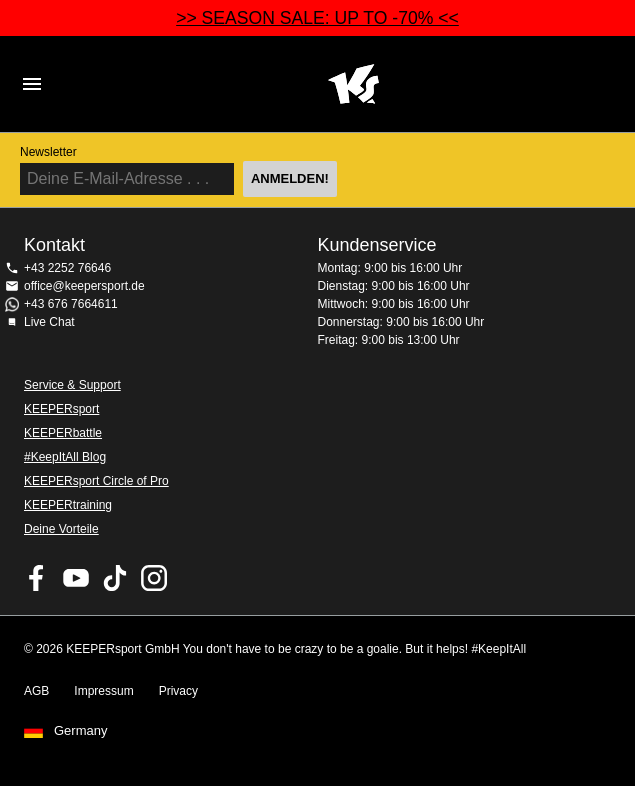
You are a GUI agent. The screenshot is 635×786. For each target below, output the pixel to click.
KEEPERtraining (68, 505)
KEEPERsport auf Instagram (154, 578)
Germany (80, 731)
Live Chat (49, 322)
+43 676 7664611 (71, 304)
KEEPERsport (61, 409)
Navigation (32, 84)
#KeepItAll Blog (65, 457)
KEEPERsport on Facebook (37, 578)
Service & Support (72, 385)
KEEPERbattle (63, 433)
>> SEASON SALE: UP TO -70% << (317, 18)
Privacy (178, 691)
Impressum (103, 691)
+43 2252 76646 (67, 268)
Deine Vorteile (61, 529)
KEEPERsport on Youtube (76, 578)
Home (353, 84)
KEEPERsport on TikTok (115, 578)
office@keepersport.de (84, 286)
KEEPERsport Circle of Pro (96, 481)
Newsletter (48, 152)
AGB (36, 691)
